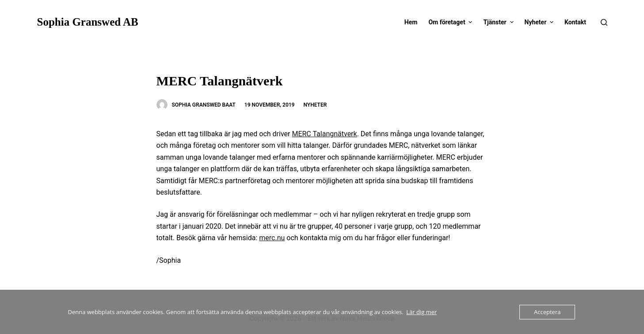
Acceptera (547, 312)
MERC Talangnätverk (324, 134)
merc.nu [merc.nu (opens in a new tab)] (272, 238)
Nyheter (315, 105)
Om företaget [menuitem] (451, 22)
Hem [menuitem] (411, 22)
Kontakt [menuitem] (575, 22)
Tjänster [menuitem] (499, 22)
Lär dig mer (421, 312)
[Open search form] (604, 22)
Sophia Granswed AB (88, 22)
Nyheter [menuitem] (540, 22)
